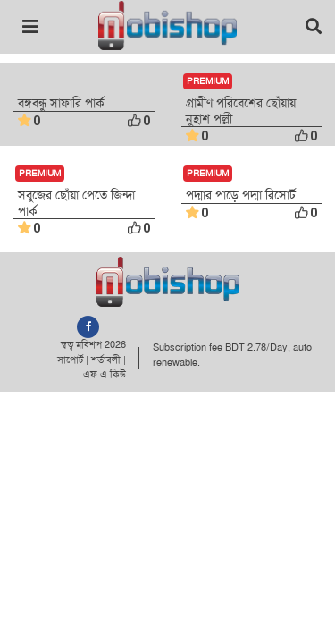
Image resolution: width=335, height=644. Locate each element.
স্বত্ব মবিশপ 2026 (93, 345)
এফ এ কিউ (105, 374)
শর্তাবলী (106, 360)
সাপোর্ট (70, 360)
